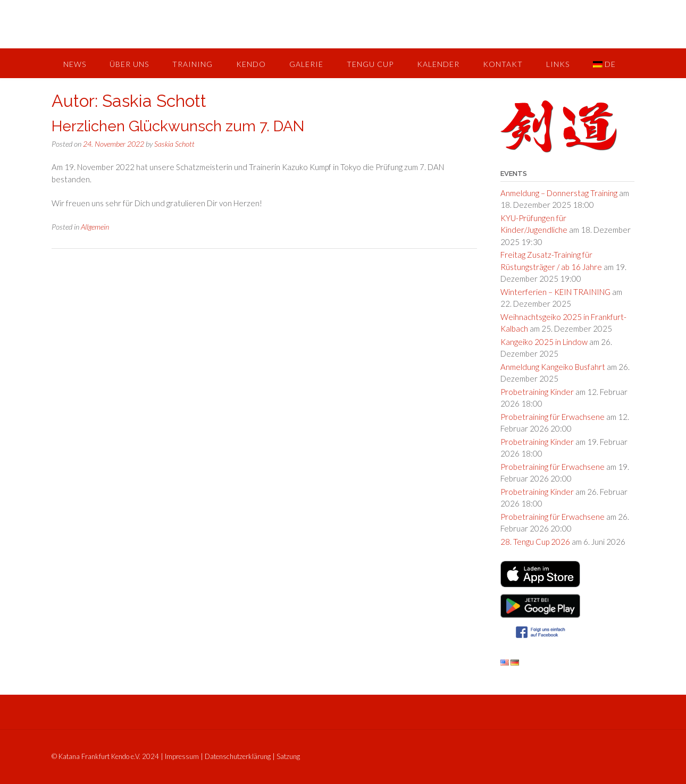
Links (558, 64)
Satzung (288, 756)
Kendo (251, 64)
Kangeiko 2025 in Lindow (544, 342)
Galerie (306, 64)
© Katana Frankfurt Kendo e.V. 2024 (105, 756)
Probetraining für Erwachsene (553, 417)
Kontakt (503, 64)
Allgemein (95, 227)
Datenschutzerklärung (238, 756)
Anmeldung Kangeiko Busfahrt (553, 367)
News (75, 64)
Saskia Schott (174, 144)
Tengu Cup (370, 64)
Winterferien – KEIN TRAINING (555, 292)
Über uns (129, 64)
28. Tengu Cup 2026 (535, 542)
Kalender (438, 64)
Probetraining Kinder (537, 392)
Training (193, 64)
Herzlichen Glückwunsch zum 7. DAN (178, 126)
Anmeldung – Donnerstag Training (559, 193)
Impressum (182, 756)
